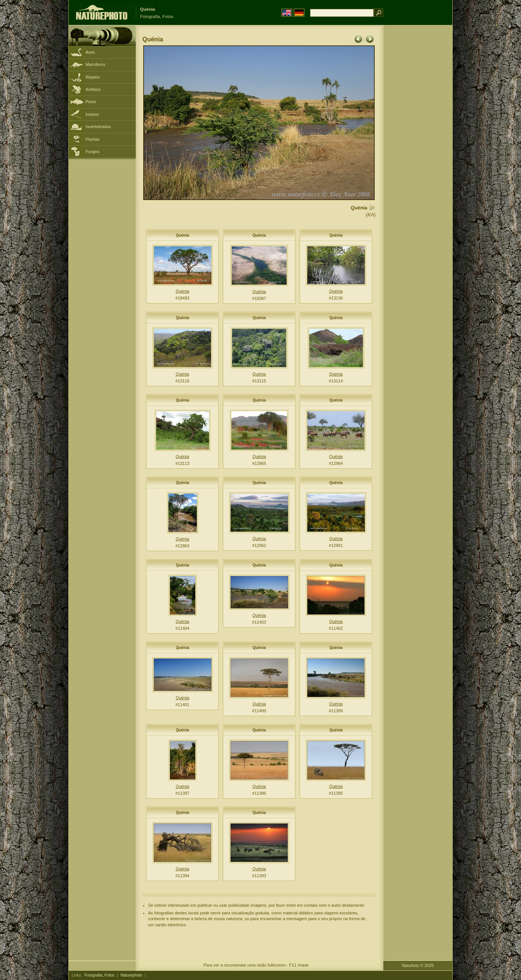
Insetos (92, 114)
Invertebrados (98, 127)
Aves (90, 52)
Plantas (92, 139)
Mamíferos (95, 64)
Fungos (92, 152)
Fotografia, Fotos (100, 975)
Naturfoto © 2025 (418, 965)
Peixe (91, 102)
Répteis (93, 77)
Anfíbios (93, 89)
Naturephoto (131, 975)
